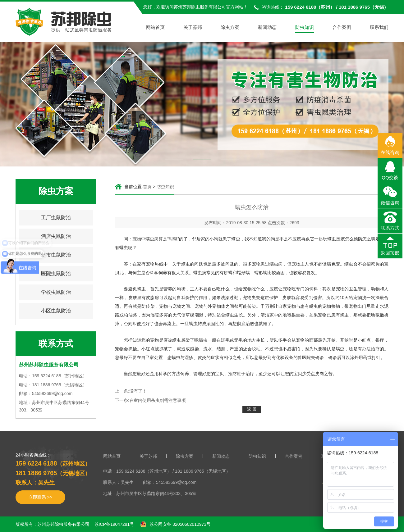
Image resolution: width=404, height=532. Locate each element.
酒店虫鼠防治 (56, 236)
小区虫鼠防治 (56, 311)
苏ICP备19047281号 (114, 524)
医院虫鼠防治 (56, 273)
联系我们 (379, 27)
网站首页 (155, 27)
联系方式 (390, 228)
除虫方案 (230, 27)
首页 (147, 187)
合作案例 (342, 27)
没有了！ (138, 391)
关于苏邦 (193, 27)
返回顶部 (390, 253)
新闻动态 (267, 27)
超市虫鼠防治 (56, 255)
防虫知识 (305, 27)
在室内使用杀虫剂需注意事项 (158, 400)
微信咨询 (390, 203)
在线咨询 (390, 152)
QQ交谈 (390, 177)
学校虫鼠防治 (56, 292)
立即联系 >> (40, 497)
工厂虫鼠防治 (56, 218)
